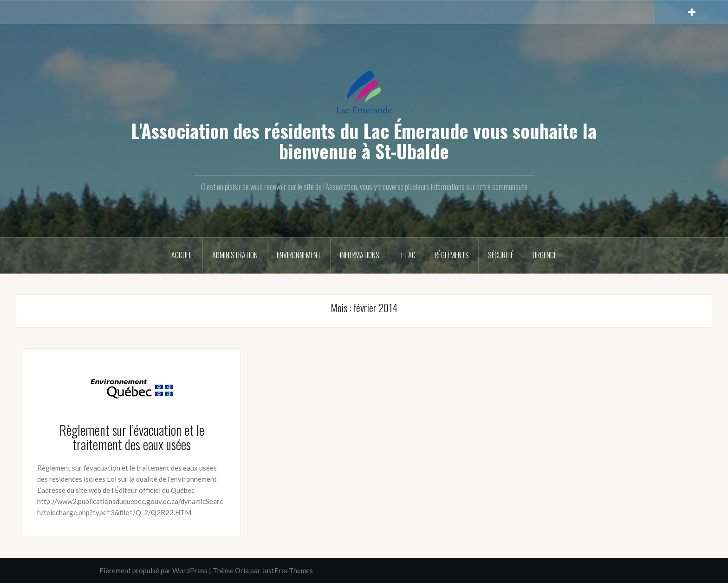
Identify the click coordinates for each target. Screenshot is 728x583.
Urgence (545, 255)
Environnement (299, 255)
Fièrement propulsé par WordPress (153, 570)
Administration (235, 255)
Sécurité (501, 255)
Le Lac (407, 255)
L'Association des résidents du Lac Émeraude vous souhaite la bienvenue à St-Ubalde (364, 141)
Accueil (182, 255)
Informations (360, 255)
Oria (242, 570)
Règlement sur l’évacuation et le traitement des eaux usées (132, 437)
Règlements (452, 255)
